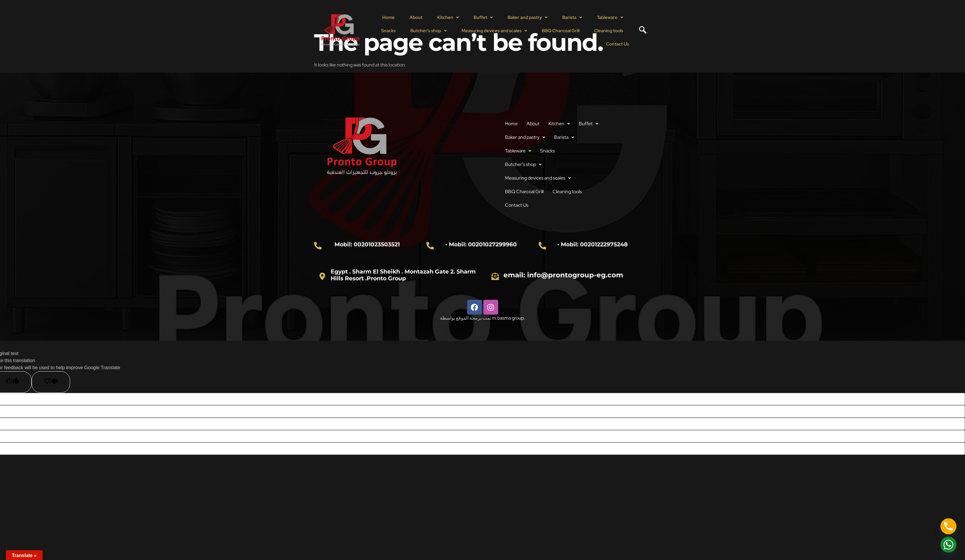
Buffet (483, 17)
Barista (572, 17)
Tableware (610, 17)
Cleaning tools (609, 31)
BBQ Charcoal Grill (561, 31)
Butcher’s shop (429, 31)
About (416, 17)
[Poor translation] (51, 382)
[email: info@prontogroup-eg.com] (495, 276)
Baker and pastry (528, 17)
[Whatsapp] (948, 545)
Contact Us (618, 44)
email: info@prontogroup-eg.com (563, 275)
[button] (448, 18)
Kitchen (448, 17)
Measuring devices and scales (494, 31)
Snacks (388, 31)
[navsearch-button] (641, 31)
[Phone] (948, 526)
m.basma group (508, 318)
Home (389, 17)
